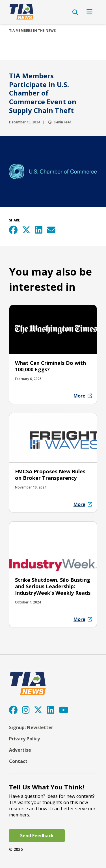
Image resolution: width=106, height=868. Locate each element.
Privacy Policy (24, 739)
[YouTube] (64, 710)
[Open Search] (75, 12)
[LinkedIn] (51, 710)
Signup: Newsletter (31, 727)
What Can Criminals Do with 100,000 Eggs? (50, 366)
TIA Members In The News (32, 31)
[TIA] (22, 12)
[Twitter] (38, 710)
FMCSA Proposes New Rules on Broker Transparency (50, 475)
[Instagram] (26, 710)
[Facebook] (13, 710)
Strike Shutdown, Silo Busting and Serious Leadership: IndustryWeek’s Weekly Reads (53, 586)
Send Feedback (37, 836)
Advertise (20, 750)
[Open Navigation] (89, 12)
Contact (18, 761)
